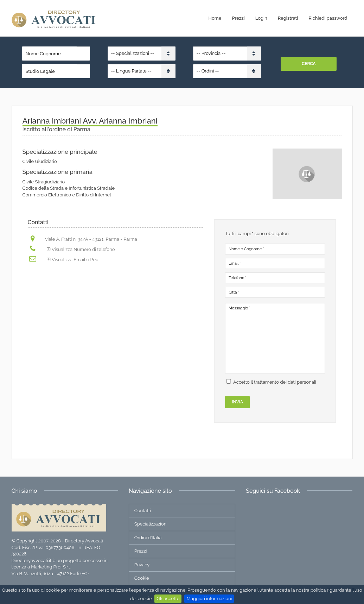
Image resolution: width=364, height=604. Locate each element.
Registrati (288, 18)
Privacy (142, 565)
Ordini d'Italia (148, 538)
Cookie (142, 578)
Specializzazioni (151, 524)
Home (215, 18)
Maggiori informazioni (209, 599)
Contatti (143, 511)
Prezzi (238, 18)
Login (261, 18)
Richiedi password (328, 18)
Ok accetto (168, 599)
